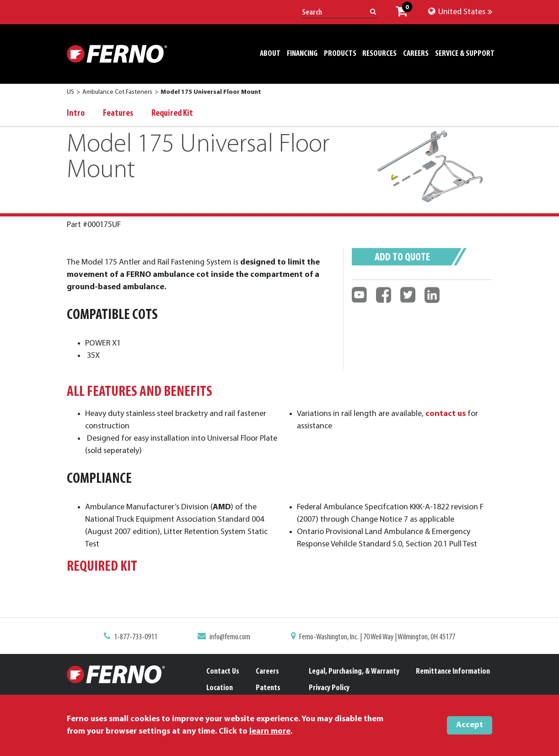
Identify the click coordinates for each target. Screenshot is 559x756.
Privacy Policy (329, 688)
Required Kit (172, 113)
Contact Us (223, 672)
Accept (470, 725)
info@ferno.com (232, 638)
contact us (439, 417)
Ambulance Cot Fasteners (117, 92)
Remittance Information (453, 672)
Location (220, 688)
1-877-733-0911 (142, 638)
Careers (267, 672)
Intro (76, 113)
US (70, 92)
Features (118, 113)
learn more (270, 732)
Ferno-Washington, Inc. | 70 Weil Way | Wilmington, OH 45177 (373, 638)
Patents (268, 688)
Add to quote (402, 258)
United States (460, 12)
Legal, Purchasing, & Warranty (354, 672)
